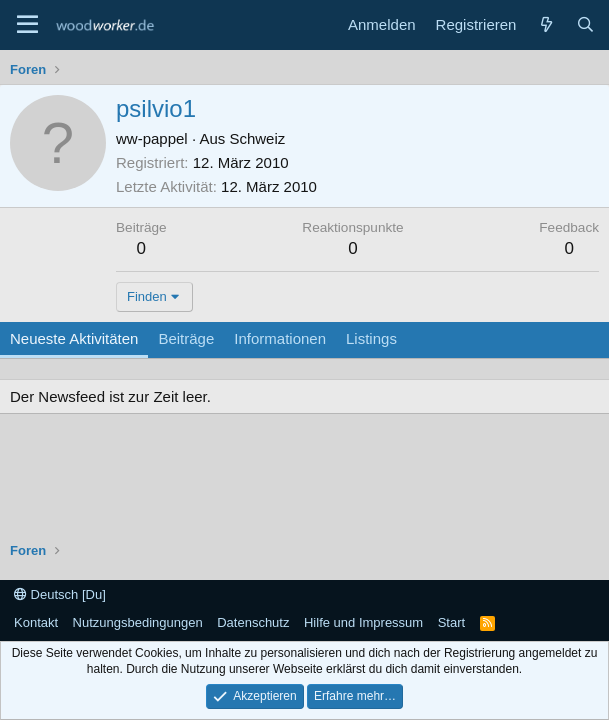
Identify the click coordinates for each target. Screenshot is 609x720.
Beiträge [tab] (186, 338)
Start (451, 622)
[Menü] (27, 25)
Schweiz (257, 138)
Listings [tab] (371, 338)
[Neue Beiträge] (545, 24)
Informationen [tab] (280, 338)
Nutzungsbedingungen (138, 622)
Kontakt (36, 622)
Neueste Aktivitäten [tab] (74, 338)
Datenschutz (253, 622)
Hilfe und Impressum (363, 622)
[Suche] (585, 24)
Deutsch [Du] (60, 594)
